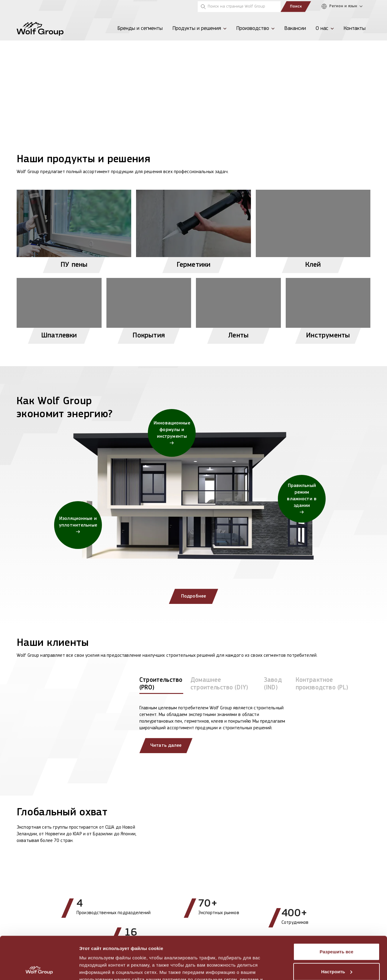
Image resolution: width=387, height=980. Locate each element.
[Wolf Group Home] (40, 29)
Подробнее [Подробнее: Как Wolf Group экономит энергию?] (193, 596)
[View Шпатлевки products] (59, 308)
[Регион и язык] (343, 6)
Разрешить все (336, 909)
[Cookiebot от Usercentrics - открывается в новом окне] (39, 968)
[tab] (161, 685)
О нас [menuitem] (322, 29)
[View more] (193, 62)
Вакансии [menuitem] (295, 29)
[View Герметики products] (193, 229)
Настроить (337, 929)
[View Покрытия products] (149, 308)
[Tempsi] (44, 7)
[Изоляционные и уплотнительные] (78, 525)
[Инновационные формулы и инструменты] (172, 433)
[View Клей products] (313, 229)
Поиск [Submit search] (296, 6)
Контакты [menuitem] (354, 29)
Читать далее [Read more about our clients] (166, 746)
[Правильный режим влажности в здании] (302, 499)
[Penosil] (24, 6)
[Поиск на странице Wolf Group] (239, 7)
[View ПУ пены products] (74, 229)
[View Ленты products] (238, 308)
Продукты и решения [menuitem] (197, 29)
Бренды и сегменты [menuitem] (140, 29)
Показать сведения (101, 968)
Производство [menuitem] (253, 29)
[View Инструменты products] (328, 308)
